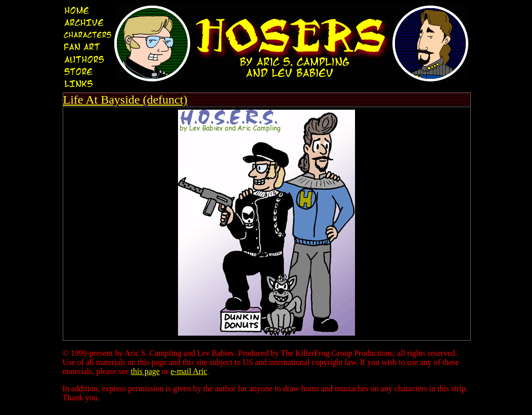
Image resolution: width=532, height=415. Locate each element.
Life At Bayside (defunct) (125, 100)
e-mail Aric (189, 371)
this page (145, 371)
